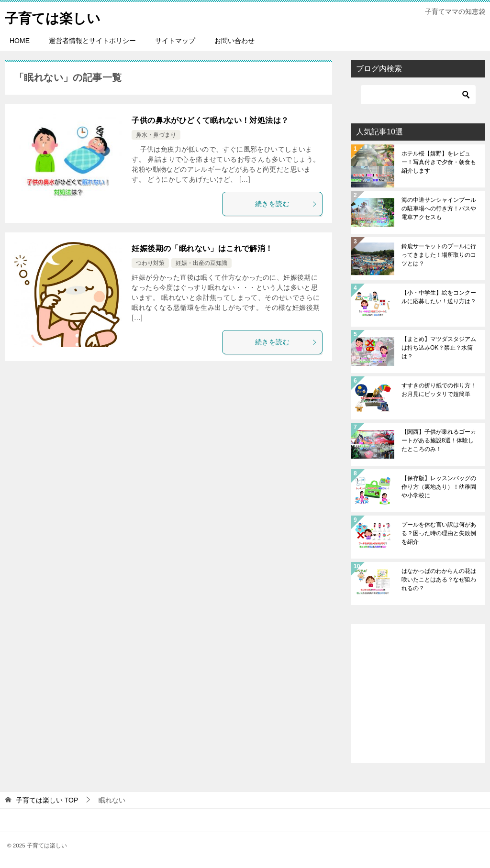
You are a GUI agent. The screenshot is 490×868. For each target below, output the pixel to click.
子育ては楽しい (56, 16)
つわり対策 (150, 263)
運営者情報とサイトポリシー (92, 41)
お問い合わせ (234, 41)
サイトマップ (175, 41)
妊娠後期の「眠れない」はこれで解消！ (202, 248)
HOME (20, 41)
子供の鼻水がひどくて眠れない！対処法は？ (210, 120)
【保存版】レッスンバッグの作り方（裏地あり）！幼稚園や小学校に (439, 487)
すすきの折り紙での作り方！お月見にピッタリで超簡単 (439, 390)
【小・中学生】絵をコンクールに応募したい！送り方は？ (439, 297)
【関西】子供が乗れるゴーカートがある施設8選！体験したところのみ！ (439, 440)
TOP (47, 800)
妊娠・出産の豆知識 (201, 263)
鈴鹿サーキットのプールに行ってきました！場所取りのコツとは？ (439, 255)
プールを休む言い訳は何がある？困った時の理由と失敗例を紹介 (439, 533)
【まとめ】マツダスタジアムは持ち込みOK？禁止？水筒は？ (439, 348)
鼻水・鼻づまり (156, 135)
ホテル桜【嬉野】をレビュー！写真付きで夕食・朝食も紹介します (439, 162)
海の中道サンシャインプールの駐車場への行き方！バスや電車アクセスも (439, 209)
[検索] (418, 95)
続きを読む (286, 204)
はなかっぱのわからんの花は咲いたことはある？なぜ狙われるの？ (439, 580)
